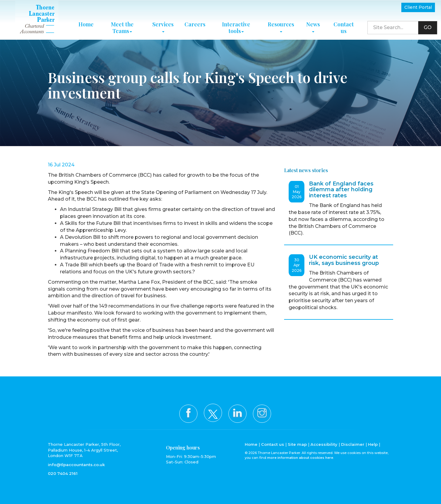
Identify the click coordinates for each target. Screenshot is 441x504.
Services (163, 26)
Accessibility (324, 444)
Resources (281, 26)
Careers (195, 24)
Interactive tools (236, 28)
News (313, 26)
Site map (297, 444)
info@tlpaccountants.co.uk (76, 465)
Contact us (344, 28)
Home (86, 24)
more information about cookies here (300, 458)
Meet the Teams (122, 28)
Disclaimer (353, 444)
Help (373, 444)
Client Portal (418, 7)
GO (428, 27)
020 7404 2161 (63, 473)
